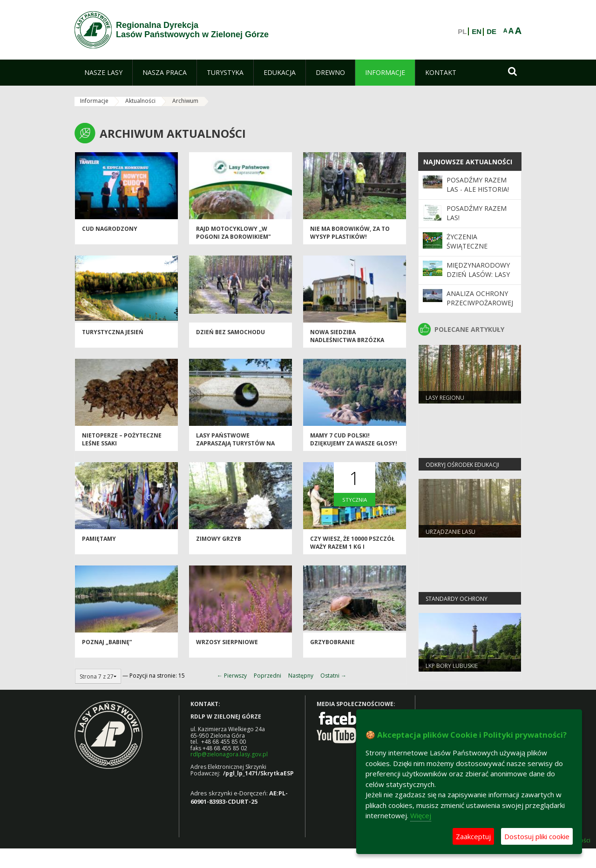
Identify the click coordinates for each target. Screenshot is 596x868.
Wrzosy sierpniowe (227, 642)
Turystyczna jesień (113, 332)
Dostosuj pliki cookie (537, 836)
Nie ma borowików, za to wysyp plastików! (350, 233)
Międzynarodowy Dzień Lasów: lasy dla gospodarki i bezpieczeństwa (478, 279)
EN (477, 32)
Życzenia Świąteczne (467, 241)
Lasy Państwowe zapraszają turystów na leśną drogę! (235, 444)
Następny (301, 676)
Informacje (94, 101)
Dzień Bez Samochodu (230, 332)
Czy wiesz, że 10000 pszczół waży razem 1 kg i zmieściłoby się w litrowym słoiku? (354, 551)
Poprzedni (268, 676)
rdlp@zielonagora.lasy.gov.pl (229, 754)
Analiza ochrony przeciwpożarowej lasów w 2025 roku (480, 303)
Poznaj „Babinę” (107, 642)
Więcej (421, 815)
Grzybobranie (332, 642)
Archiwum (185, 101)
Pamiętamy (99, 539)
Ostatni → (333, 676)
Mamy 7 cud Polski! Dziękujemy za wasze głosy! (354, 439)
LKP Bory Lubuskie (452, 666)
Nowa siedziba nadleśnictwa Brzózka (347, 336)
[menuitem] (103, 73)
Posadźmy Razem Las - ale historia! (478, 185)
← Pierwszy (232, 676)
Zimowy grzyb (219, 539)
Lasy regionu (445, 398)
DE (491, 32)
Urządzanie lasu (450, 532)
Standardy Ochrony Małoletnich (457, 603)
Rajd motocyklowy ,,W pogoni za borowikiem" (234, 233)
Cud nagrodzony (110, 229)
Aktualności (140, 101)
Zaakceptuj (473, 836)
